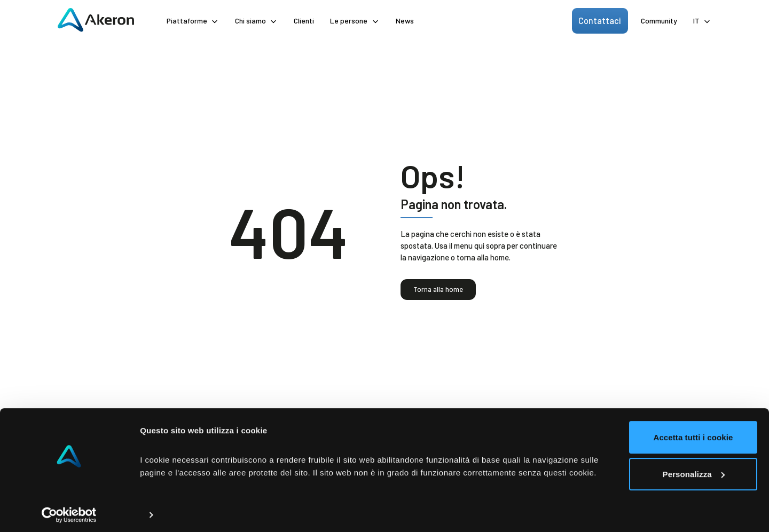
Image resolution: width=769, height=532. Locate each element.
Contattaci (602, 20)
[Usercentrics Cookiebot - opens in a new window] (69, 511)
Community (659, 21)
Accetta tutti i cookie (653, 421)
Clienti (304, 21)
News (405, 21)
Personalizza (653, 457)
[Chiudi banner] (752, 408)
